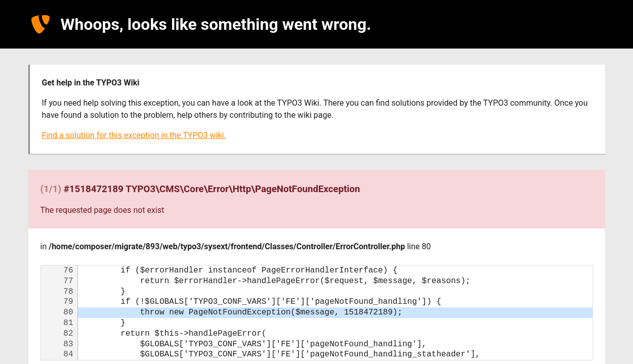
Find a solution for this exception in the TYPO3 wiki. (134, 135)
